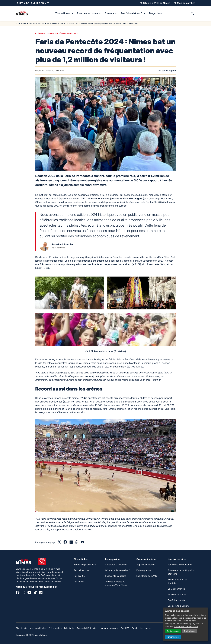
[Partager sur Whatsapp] (77, 542)
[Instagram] (23, 593)
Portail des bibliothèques (180, 565)
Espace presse (144, 570)
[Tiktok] (35, 593)
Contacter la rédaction (116, 565)
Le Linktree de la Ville (147, 576)
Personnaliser (173, 637)
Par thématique (81, 570)
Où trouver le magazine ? (117, 570)
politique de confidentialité (186, 627)
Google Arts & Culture (178, 606)
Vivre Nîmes (21, 23)
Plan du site (22, 628)
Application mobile (145, 565)
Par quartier (80, 576)
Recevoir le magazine (116, 576)
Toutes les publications (85, 565)
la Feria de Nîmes (109, 195)
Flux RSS (125, 628)
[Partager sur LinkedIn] (71, 542)
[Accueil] (22, 13)
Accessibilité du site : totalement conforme (97, 628)
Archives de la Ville (177, 594)
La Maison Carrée (176, 589)
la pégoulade (74, 257)
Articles (41, 23)
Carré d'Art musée (177, 600)
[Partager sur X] (59, 542)
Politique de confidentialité (61, 628)
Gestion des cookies (142, 628)
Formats (32, 23)
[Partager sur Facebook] (65, 542)
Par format (79, 582)
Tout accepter (173, 631)
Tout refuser (190, 631)
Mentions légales (38, 628)
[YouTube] (29, 593)
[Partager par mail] (82, 542)
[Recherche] (192, 13)
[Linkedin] (41, 593)
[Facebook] (18, 593)
